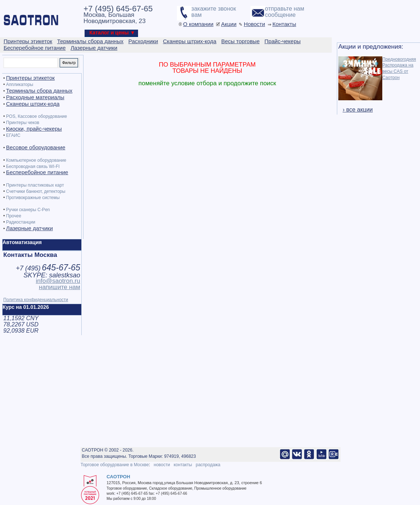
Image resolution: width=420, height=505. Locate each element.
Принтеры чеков (23, 123)
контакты (183, 465)
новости (162, 465)
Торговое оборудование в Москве (115, 465)
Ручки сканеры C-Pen (28, 210)
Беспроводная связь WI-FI (33, 167)
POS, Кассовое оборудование (37, 116)
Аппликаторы (20, 85)
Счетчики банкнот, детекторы (36, 191)
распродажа (208, 465)
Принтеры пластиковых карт (35, 185)
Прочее (14, 216)
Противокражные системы (33, 198)
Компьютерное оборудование (36, 160)
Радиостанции (21, 222)
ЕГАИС (13, 135)
